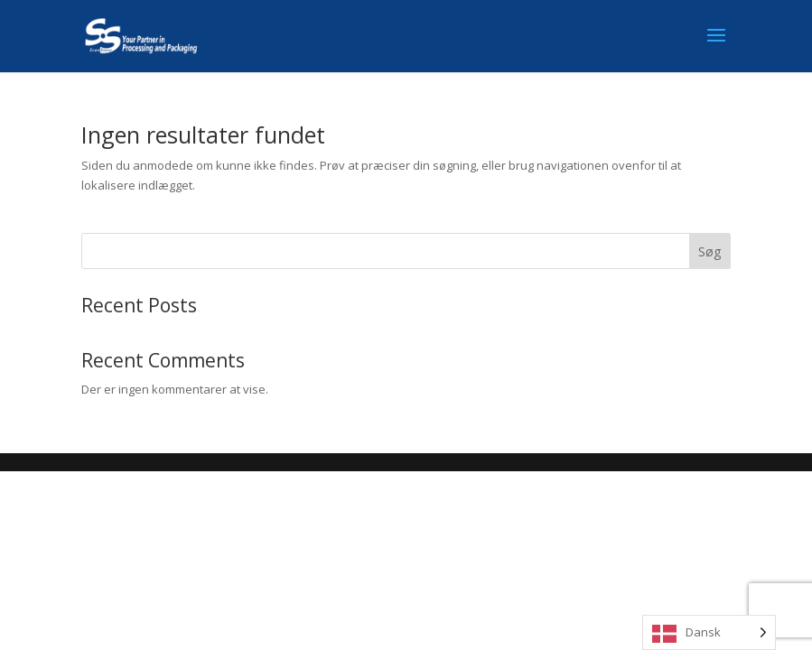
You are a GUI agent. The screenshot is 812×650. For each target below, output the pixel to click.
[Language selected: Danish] (709, 632)
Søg (709, 251)
